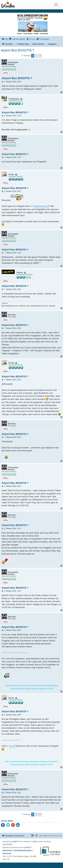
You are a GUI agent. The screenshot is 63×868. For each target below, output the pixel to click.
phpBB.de (28, 847)
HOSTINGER (7, 845)
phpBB (14, 842)
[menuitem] (5, 39)
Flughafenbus (40, 206)
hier (11, 746)
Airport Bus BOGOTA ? (18, 50)
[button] (40, 56)
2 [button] (36, 56)
